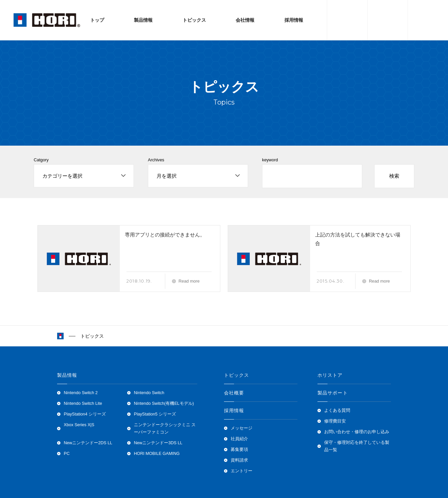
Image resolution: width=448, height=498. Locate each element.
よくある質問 (337, 410)
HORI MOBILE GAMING (157, 454)
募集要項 (239, 450)
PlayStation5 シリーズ (155, 414)
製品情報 (143, 20)
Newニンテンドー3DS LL (158, 443)
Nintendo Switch (149, 393)
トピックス (194, 20)
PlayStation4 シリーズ (85, 414)
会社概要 (234, 393)
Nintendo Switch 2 (81, 393)
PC (67, 454)
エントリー (242, 471)
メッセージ (242, 428)
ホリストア (330, 375)
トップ (97, 20)
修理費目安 (335, 421)
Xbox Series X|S (79, 425)
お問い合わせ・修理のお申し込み (357, 432)
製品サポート (333, 393)
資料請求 (239, 460)
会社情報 (245, 20)
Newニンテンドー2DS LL (88, 443)
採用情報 (294, 20)
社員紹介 (239, 439)
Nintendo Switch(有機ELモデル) (164, 403)
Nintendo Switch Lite (83, 403)
